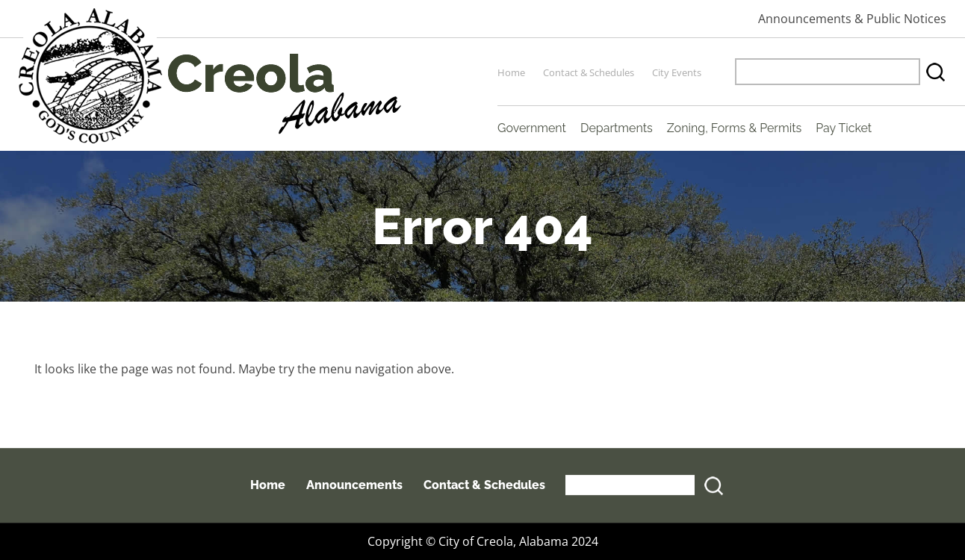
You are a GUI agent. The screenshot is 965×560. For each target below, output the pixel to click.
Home (511, 72)
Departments (617, 128)
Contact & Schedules (589, 72)
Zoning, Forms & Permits (734, 128)
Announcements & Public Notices (852, 19)
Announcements (354, 485)
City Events (677, 72)
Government (532, 128)
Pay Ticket (844, 128)
